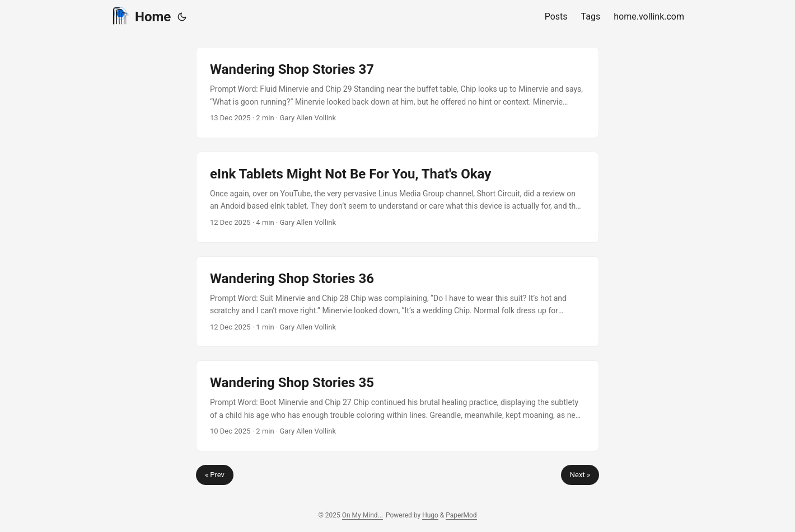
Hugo (430, 515)
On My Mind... (363, 515)
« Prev (215, 475)
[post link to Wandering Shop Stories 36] (397, 302)
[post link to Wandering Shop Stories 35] (397, 406)
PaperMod (461, 515)
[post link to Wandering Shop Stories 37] (397, 93)
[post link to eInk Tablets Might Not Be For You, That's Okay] (397, 197)
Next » (580, 475)
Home (141, 16)
